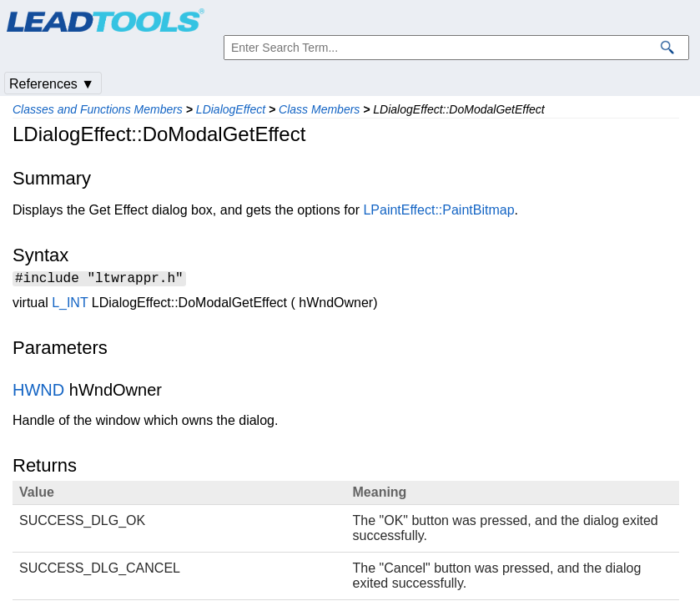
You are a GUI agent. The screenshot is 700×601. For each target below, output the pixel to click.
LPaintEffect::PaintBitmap (438, 210)
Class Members (319, 109)
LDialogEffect (231, 109)
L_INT (70, 305)
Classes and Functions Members (98, 109)
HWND (38, 392)
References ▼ (52, 84)
